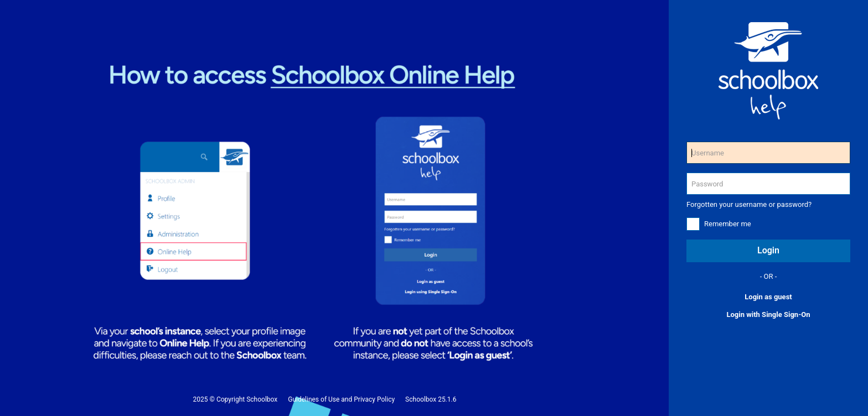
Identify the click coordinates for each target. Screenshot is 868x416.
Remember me (728, 224)
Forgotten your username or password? (749, 204)
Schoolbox (262, 399)
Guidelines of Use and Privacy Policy (341, 399)
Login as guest (768, 297)
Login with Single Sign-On (768, 314)
